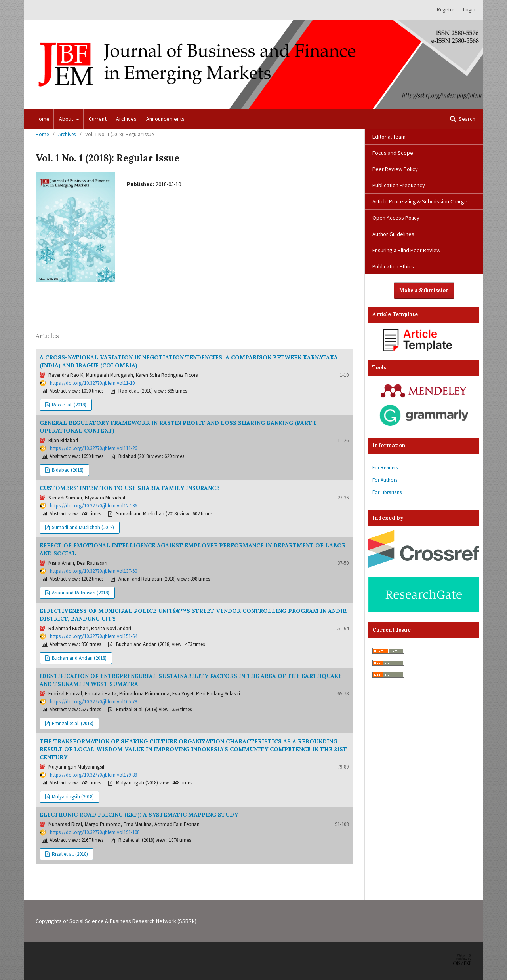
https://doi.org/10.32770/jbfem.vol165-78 (93, 702)
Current (98, 119)
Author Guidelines (393, 234)
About (67, 119)
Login (469, 10)
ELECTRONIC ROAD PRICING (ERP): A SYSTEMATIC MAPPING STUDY (139, 815)
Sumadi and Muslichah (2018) (82, 527)
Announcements (165, 119)
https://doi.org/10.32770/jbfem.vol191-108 (95, 832)
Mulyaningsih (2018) (72, 797)
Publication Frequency (399, 185)
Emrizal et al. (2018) (72, 723)
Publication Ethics (393, 266)
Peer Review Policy (395, 169)
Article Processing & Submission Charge (420, 201)
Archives (126, 119)
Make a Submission (424, 290)
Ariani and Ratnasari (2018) (80, 593)
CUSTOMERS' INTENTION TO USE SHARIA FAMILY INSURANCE (130, 488)
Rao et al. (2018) (69, 405)
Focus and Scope (393, 153)
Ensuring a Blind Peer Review (406, 250)
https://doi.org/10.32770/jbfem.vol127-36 (93, 506)
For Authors (385, 480)
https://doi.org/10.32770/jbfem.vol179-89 (93, 775)
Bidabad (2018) (67, 470)
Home (43, 119)
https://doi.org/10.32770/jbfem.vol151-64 (93, 636)
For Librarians (387, 492)
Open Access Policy (396, 218)
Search (466, 119)
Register (445, 10)
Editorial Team (389, 137)
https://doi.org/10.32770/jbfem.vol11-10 (92, 383)
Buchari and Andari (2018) (79, 658)
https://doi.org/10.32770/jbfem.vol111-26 (93, 448)
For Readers (385, 468)
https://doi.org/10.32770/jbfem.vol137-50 (93, 571)
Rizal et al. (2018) (69, 854)
